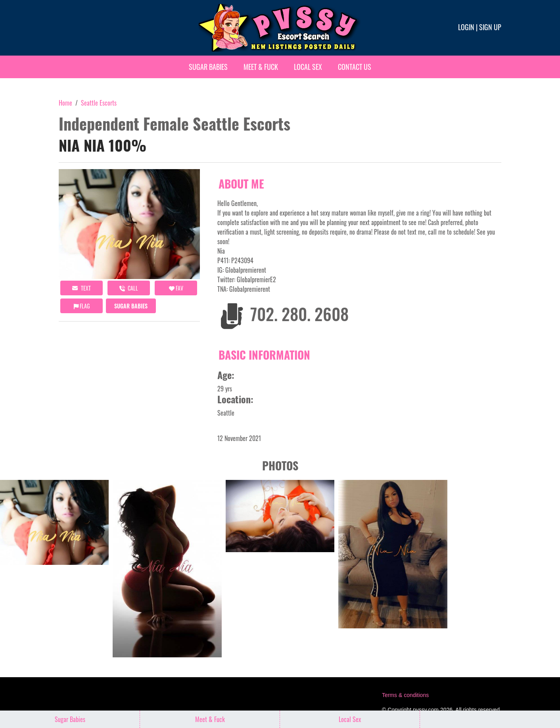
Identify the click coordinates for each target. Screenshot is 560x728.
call (129, 288)
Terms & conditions (405, 695)
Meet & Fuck (261, 67)
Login (466, 27)
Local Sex (308, 67)
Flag (82, 306)
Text (82, 288)
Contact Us (355, 67)
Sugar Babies (208, 67)
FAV (176, 288)
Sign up (490, 27)
